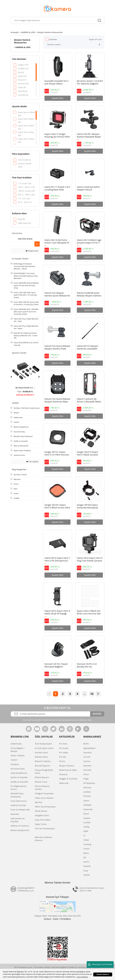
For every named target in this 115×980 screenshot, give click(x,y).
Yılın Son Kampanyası (45, 828)
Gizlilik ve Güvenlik (19, 782)
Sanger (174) (23, 65)
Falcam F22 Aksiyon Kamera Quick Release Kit (57, 294)
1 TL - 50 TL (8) (24, 199)
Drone (62, 761)
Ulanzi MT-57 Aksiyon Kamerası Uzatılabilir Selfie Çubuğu (88, 348)
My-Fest (39, 802)
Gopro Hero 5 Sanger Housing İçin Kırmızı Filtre (57, 135)
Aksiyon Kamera (67, 766)
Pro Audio (64, 748)
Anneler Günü (41, 752)
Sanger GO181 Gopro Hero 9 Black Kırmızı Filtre (57, 506)
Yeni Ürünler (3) (24, 160)
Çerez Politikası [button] (82, 977)
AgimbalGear (89, 748)
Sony (86, 871)
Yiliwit (86, 840)
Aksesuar (63, 774)
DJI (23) (21, 72)
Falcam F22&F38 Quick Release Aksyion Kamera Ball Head (89, 294)
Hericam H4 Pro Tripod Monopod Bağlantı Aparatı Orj (56, 665)
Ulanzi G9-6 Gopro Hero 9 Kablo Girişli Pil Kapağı (57, 612)
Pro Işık (63, 757)
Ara (37, 244)
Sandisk (87, 866)
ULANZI (87, 822)
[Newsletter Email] (50, 714)
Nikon (86, 853)
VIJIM (86, 831)
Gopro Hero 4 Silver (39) (26, 132)
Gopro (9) (22, 87)
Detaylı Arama (32, 251)
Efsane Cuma (41, 782)
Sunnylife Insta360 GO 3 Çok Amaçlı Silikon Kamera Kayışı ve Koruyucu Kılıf (56, 83)
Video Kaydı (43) (24, 223)
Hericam (87, 787)
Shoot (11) (22, 80)
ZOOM (86, 875)
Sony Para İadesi (43, 820)
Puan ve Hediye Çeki (20, 810)
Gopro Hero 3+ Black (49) (26, 112)
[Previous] (11, 377)
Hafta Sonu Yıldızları (44, 798)
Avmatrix (88, 752)
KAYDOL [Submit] (97, 714)
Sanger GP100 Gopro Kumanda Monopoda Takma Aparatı (87, 506)
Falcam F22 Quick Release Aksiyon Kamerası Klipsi (57, 400)
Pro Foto (63, 744)
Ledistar (87, 792)
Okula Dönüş (41, 811)
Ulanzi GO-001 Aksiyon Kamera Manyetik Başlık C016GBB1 (89, 136)
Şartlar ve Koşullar (19, 777)
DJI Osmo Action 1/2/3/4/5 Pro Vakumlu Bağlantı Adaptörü (90, 83)
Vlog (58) (21, 219)
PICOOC (87, 796)
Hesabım (15, 764)
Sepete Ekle (57, 98)
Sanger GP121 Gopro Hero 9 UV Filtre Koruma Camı (57, 454)
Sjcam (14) (22, 76)
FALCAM (87, 770)
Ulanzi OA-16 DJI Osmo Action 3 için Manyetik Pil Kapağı (57, 242)
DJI (85, 857)
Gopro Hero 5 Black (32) (26, 139)
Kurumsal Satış (18, 769)
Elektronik (64, 783)
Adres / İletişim (18, 755)
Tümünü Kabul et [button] (103, 974)
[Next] (39, 377)
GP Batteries (89, 783)
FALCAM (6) (23, 91)
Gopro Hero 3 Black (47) (26, 119)
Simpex (87, 818)
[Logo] (57, 8)
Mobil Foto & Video (68, 770)
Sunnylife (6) (23, 95)
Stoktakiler (53, 39)
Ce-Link (87, 757)
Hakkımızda (16, 744)
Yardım (14, 760)
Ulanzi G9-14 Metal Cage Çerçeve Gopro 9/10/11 (89, 241)
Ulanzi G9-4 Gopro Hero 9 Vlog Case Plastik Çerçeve (90, 559)
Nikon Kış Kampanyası (45, 807)
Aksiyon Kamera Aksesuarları (50, 32)
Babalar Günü (41, 757)
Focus (86, 774)
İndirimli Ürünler (18, 805)
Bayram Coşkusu (43, 761)
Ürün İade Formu (19, 801)
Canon (86, 849)
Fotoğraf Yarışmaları (44, 793)
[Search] (57, 20)
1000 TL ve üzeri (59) (26, 191)
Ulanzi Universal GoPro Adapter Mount (88, 188)
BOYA (86, 744)
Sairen (86, 801)
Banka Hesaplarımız (20, 830)
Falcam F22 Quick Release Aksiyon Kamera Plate (57, 347)
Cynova (87, 761)
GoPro (86, 862)
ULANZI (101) (23, 68)
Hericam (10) (23, 84)
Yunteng (87, 844)
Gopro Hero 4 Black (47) (26, 126)
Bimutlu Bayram (42, 766)
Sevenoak (88, 809)
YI (84, 836)
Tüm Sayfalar (32, 462)
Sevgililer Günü (42, 815)
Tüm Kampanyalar (43, 744)
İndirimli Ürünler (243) (25, 164)
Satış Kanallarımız (19, 773)
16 (92, 694)
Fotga (86, 779)
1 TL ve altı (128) (24, 183)
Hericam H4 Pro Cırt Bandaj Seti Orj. (87, 665)
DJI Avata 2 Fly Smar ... (25, 388)
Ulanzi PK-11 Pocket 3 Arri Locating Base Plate (57, 188)
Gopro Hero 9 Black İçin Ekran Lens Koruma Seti (89, 612)
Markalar (15, 814)
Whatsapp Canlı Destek (100, 965)
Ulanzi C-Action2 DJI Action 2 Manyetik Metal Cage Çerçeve (89, 400)
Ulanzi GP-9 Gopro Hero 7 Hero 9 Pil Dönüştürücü (57, 559)
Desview (87, 766)
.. (85, 694)
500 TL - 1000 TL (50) (26, 195)
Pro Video (64, 752)
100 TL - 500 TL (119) (26, 187)
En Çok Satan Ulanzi (44, 748)
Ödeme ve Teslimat (20, 826)
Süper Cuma (41, 824)
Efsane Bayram (42, 777)
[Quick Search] (22, 244)
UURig (86, 827)
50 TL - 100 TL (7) (25, 202)
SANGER (87, 805)
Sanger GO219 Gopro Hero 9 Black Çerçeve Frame (88, 454)
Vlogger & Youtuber (68, 779)
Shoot (86, 814)
